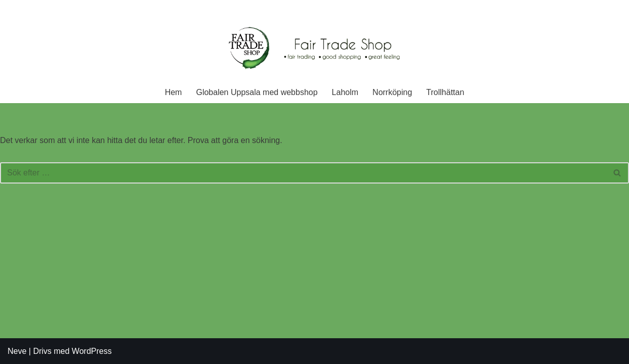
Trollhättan (445, 92)
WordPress (92, 351)
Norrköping (392, 92)
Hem (174, 92)
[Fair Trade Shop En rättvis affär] (315, 49)
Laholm (345, 92)
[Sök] (303, 173)
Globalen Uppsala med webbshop (257, 92)
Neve (17, 351)
